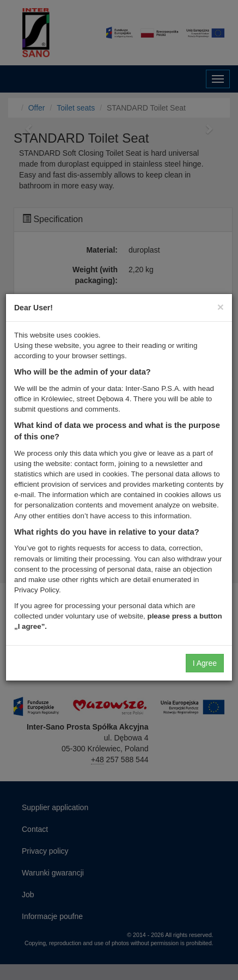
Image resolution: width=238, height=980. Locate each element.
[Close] (221, 307)
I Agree (205, 663)
